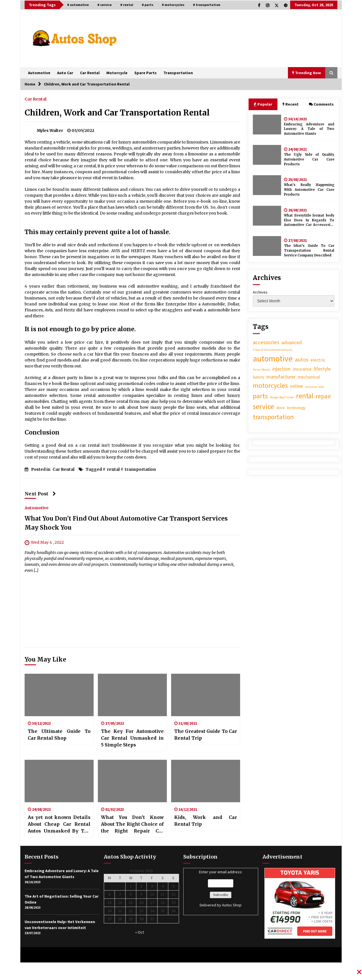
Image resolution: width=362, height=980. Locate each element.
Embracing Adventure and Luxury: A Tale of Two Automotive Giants (309, 129)
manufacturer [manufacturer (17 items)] (281, 377)
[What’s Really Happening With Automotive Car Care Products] (267, 185)
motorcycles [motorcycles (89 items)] (270, 385)
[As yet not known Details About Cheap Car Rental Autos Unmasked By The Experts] (59, 781)
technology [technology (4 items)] (296, 408)
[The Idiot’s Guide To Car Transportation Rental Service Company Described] (267, 246)
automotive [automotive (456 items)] (273, 359)
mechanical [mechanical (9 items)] (309, 377)
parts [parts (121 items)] (260, 396)
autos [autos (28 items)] (302, 359)
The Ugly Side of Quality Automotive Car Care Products (309, 159)
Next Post (40, 494)
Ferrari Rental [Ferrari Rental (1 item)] (261, 370)
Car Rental (90, 73)
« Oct (140, 932)
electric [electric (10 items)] (318, 360)
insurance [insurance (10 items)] (302, 369)
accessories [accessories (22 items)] (266, 342)
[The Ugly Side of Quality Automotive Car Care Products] (267, 155)
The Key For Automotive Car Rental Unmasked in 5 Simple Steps (132, 738)
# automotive (78, 5)
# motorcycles (173, 5)
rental (113, 469)
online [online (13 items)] (297, 386)
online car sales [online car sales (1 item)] (315, 387)
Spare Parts (146, 73)
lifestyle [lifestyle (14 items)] (322, 369)
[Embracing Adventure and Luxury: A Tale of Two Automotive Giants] (267, 125)
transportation (140, 469)
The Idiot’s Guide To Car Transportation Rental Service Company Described (309, 251)
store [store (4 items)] (281, 408)
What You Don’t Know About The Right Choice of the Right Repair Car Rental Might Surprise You (132, 824)
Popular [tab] (263, 104)
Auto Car (65, 73)
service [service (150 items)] (263, 406)
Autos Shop (232, 905)
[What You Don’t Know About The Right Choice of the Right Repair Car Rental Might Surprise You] (132, 781)
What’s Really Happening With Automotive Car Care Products (309, 190)
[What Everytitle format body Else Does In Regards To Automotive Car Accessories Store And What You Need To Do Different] (267, 216)
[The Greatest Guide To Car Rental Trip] (206, 695)
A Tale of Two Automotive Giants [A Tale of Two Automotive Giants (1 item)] (273, 350)
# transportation (207, 5)
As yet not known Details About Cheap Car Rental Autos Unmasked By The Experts (59, 824)
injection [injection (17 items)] (281, 369)
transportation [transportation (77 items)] (273, 417)
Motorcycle (117, 73)
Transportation (178, 73)
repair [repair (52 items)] (323, 396)
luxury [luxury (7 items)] (258, 377)
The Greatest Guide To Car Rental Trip (206, 735)
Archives (260, 292)
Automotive (39, 73)
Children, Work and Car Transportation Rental (117, 113)
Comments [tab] (321, 104)
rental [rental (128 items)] (305, 396)
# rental (127, 5)
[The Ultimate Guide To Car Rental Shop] (59, 695)
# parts (147, 5)
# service (104, 5)
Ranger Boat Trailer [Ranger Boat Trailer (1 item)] (282, 397)
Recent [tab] (291, 104)
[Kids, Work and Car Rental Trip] (206, 781)
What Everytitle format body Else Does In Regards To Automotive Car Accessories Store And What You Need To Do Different (309, 220)
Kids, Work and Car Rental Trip (206, 821)
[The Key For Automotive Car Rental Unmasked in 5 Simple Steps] (132, 695)
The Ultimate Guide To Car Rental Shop (59, 735)
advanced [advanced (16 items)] (292, 342)
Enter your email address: (221, 889)
